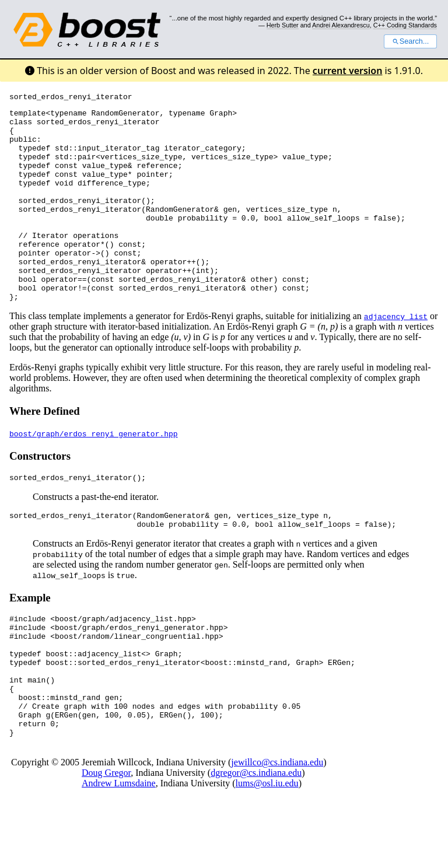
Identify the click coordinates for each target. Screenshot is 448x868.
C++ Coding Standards (405, 25)
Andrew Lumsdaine (119, 851)
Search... (410, 41)
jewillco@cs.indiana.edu (277, 830)
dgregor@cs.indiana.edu (256, 841)
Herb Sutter (283, 25)
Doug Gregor (106, 841)
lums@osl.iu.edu (267, 851)
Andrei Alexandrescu (341, 25)
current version (348, 71)
